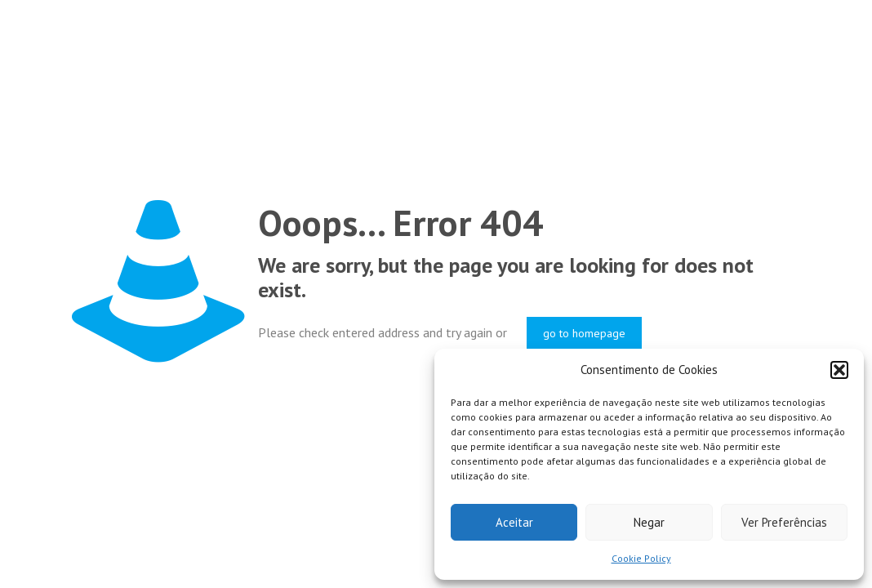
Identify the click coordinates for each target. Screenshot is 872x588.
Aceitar (514, 522)
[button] (839, 370)
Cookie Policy (641, 558)
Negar (649, 522)
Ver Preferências (784, 522)
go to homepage (584, 333)
